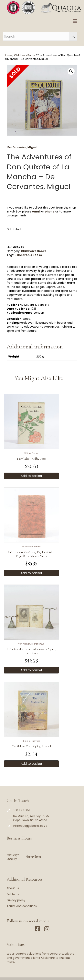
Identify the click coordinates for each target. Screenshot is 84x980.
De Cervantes (16, 147)
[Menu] (75, 21)
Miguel (32, 147)
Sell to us (13, 894)
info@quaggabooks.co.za (30, 826)
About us (13, 888)
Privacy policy (16, 900)
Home (8, 55)
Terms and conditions (22, 906)
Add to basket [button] (31, 476)
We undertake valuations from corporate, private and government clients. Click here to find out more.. (40, 958)
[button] (71, 71)
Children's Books (25, 55)
